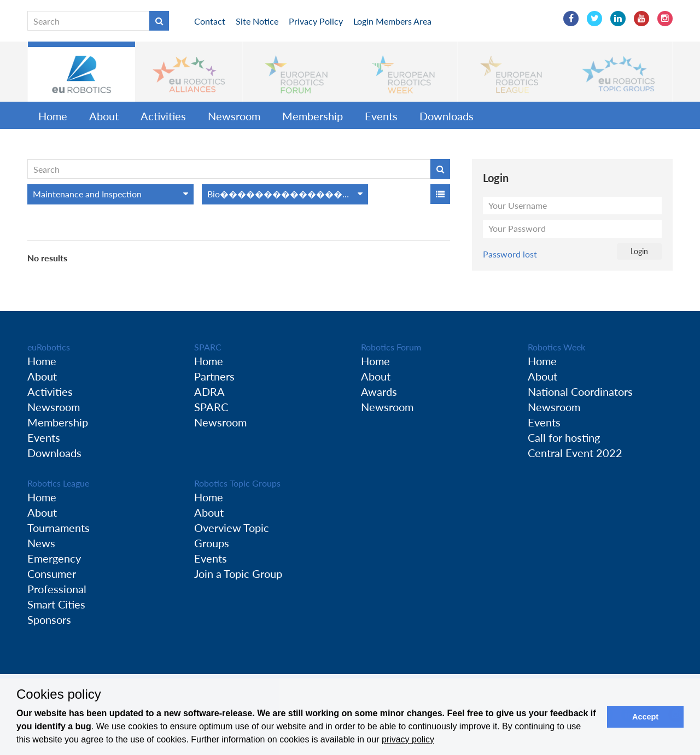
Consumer (52, 573)
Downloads (447, 116)
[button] (81, 72)
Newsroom (234, 116)
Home (53, 116)
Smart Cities (56, 604)
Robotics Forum (391, 347)
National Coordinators (580, 391)
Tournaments (59, 528)
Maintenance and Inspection (87, 194)
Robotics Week (556, 347)
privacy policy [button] (408, 739)
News (41, 543)
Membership (313, 116)
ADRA (209, 391)
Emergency (54, 558)
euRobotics (49, 347)
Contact (210, 21)
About (104, 116)
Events (381, 116)
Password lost (510, 254)
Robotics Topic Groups (237, 483)
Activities (163, 116)
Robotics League (58, 483)
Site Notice (257, 21)
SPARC (208, 347)
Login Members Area (392, 21)
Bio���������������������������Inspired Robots (288, 194)
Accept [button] (645, 717)
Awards (379, 391)
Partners (214, 376)
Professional (57, 589)
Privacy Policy (316, 21)
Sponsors (49, 619)
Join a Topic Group (238, 573)
